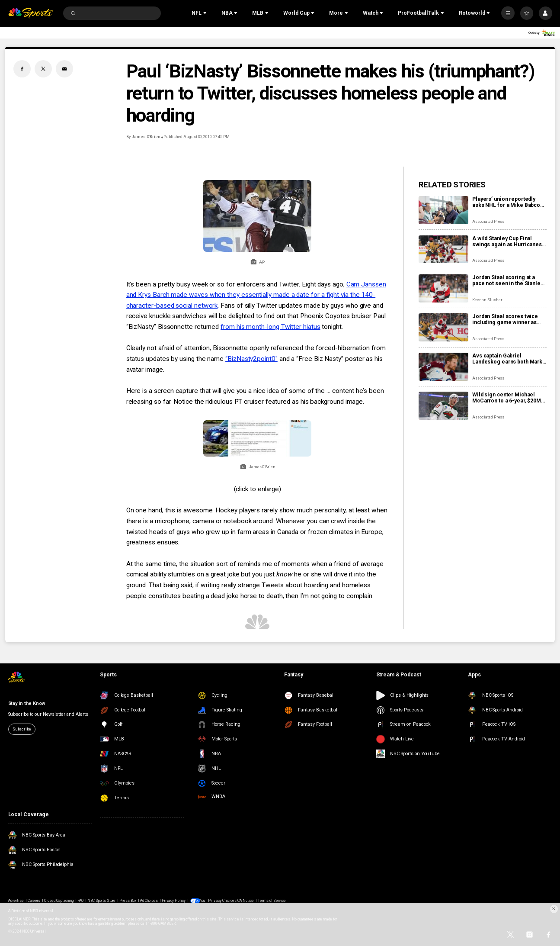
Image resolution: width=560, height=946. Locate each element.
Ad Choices (149, 901)
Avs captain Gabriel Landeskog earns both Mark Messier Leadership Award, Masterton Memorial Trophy (507, 359)
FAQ (80, 901)
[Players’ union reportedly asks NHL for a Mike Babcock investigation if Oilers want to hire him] (443, 210)
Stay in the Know (27, 703)
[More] (508, 13)
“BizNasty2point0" (251, 359)
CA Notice (244, 901)
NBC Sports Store (102, 901)
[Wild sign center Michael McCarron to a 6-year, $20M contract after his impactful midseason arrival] (443, 406)
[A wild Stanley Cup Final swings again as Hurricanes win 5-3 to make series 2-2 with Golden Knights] (443, 249)
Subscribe (22, 729)
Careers (34, 901)
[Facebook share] (22, 69)
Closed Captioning (59, 901)
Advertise (16, 901)
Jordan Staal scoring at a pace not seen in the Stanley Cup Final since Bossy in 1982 (509, 280)
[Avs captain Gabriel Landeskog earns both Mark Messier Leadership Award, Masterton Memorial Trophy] (443, 367)
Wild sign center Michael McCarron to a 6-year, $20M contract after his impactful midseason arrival (507, 398)
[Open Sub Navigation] (206, 13)
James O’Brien (146, 137)
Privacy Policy (174, 901)
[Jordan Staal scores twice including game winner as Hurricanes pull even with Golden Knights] (443, 327)
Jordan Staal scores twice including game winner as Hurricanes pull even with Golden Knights (505, 319)
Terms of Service (270, 901)
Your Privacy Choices (218, 901)
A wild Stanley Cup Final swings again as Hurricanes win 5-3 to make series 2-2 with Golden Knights (507, 241)
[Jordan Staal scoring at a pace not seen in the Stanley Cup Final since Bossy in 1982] (443, 288)
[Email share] (64, 69)
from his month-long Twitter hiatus (270, 327)
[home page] (31, 13)
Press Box (128, 901)
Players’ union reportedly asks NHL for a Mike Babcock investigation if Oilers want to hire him (509, 202)
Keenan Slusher (487, 300)
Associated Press (488, 221)
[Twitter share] (43, 69)
